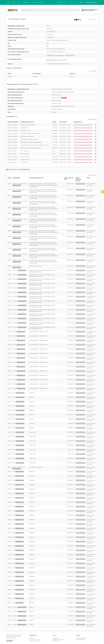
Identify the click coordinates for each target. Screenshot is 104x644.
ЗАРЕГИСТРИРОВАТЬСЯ (91, 2)
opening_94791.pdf (25, 157)
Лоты (19, 2)
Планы (14, 2)
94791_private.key (25, 154)
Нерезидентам (56, 641)
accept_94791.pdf (25, 160)
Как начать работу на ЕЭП (35, 640)
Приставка (15, 270)
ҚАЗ (71, 2)
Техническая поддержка (81, 638)
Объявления (26, 2)
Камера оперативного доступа (20, 184)
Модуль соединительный (19, 467)
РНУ (32, 2)
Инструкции (39, 2)
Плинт (14, 432)
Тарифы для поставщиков (58, 640)
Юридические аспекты (34, 641)
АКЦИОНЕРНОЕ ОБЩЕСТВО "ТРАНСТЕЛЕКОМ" (58, 64)
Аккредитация (56, 638)
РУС (76, 2)
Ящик (14, 472)
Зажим (14, 393)
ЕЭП (8, 2)
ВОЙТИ (81, 2)
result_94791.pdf (24, 162)
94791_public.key (25, 151)
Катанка (15, 332)
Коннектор (15, 607)
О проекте (32, 638)
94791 (36, 84)
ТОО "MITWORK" (11, 636)
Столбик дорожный (17, 266)
